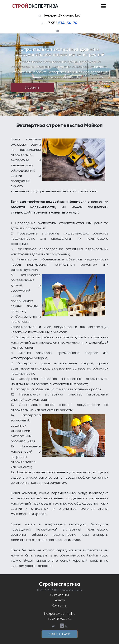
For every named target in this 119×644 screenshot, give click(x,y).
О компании (59, 595)
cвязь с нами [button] (59, 634)
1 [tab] (42, 108)
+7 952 (62, 23)
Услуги (60, 600)
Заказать (32, 88)
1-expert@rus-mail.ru (62, 15)
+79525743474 (60, 619)
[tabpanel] (59, 75)
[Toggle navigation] (103, 6)
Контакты (59, 605)
